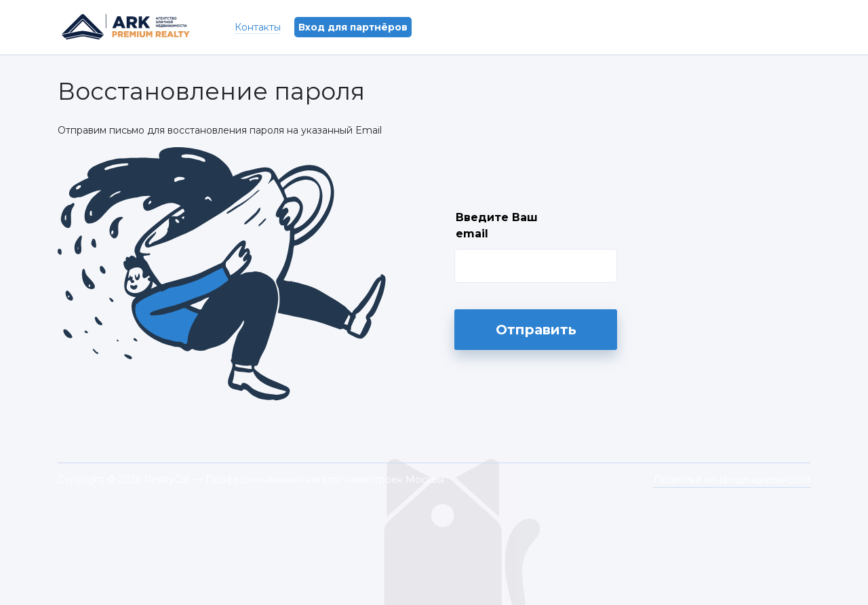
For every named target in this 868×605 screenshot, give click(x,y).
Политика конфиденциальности (732, 480)
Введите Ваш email (497, 226)
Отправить (536, 330)
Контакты (258, 27)
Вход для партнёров (353, 27)
